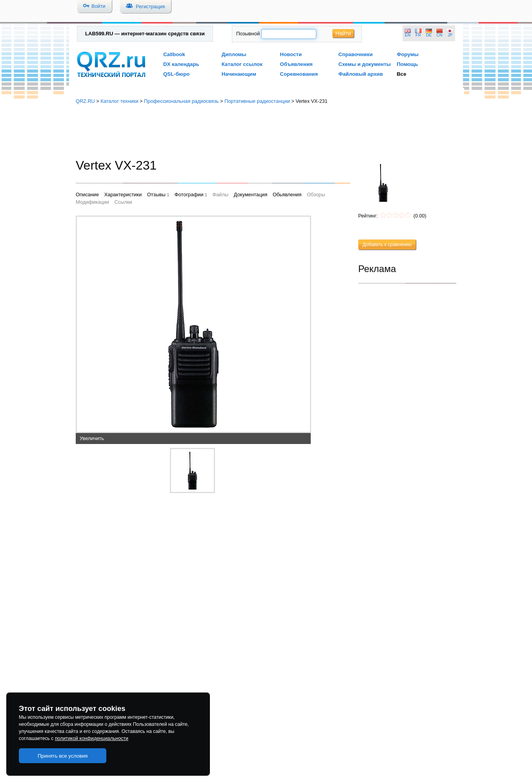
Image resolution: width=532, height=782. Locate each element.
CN (440, 35)
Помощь (407, 64)
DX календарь (181, 64)
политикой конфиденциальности (92, 738)
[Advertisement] (266, 132)
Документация (251, 195)
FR (418, 35)
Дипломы (234, 54)
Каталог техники (119, 101)
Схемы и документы (364, 64)
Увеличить (92, 438)
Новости (291, 54)
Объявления (296, 64)
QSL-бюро (176, 74)
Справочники (355, 54)
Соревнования (299, 74)
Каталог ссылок (242, 64)
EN (408, 35)
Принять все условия (63, 756)
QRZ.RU (85, 101)
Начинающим (239, 74)
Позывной (248, 34)
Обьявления (287, 195)
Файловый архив (360, 74)
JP (450, 35)
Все (401, 74)
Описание (87, 195)
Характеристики (123, 195)
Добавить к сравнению (387, 245)
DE (429, 35)
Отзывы (156, 195)
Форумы (408, 54)
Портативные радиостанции (257, 101)
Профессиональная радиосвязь (181, 101)
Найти (343, 33)
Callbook (174, 54)
